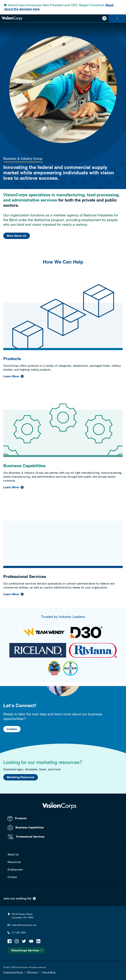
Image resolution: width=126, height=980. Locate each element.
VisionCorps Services (25, 950)
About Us (13, 854)
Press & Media (49, 972)
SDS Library (32, 972)
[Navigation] (117, 18)
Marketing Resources (21, 777)
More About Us (16, 236)
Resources (14, 862)
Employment (15, 870)
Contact (12, 729)
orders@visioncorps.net (24, 925)
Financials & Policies (13, 972)
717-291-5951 (19, 933)
